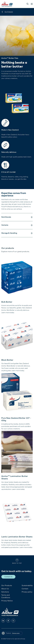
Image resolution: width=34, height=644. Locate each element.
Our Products (7, 586)
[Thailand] (2, 12)
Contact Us (8, 577)
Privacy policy (27, 592)
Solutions (5, 592)
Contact (25, 589)
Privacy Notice (7, 601)
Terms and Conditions (6, 596)
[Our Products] (9, 12)
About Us (5, 589)
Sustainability (27, 586)
